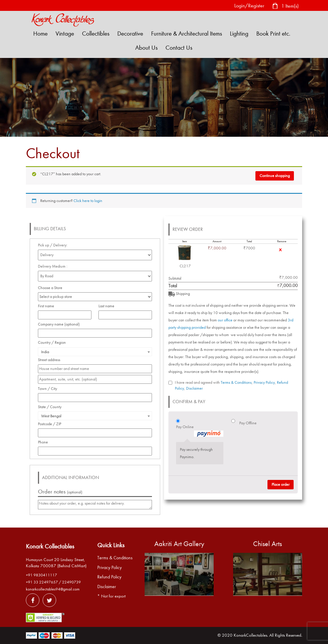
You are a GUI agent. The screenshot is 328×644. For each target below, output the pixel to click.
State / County (51, 407)
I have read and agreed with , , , (231, 385)
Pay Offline (248, 423)
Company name (59, 324)
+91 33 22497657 (42, 582)
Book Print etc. (273, 34)
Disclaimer (194, 388)
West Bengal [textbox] (51, 416)
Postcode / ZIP (51, 424)
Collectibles (96, 34)
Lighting (239, 34)
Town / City (49, 389)
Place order (281, 484)
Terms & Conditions (236, 382)
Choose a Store (51, 288)
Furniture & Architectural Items (186, 34)
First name (48, 306)
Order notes (60, 492)
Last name (108, 306)
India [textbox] (45, 352)
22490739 (71, 582)
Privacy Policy (264, 382)
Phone (45, 442)
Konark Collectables (50, 546)
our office (225, 320)
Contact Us (179, 48)
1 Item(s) (285, 6)
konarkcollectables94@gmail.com (53, 589)
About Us (146, 48)
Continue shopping (275, 176)
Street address (51, 360)
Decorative (130, 34)
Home (40, 34)
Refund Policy (109, 577)
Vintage (65, 34)
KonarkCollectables (250, 635)
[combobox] (95, 352)
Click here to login (88, 201)
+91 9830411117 (41, 575)
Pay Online (200, 431)
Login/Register (249, 6)
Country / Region (53, 342)
